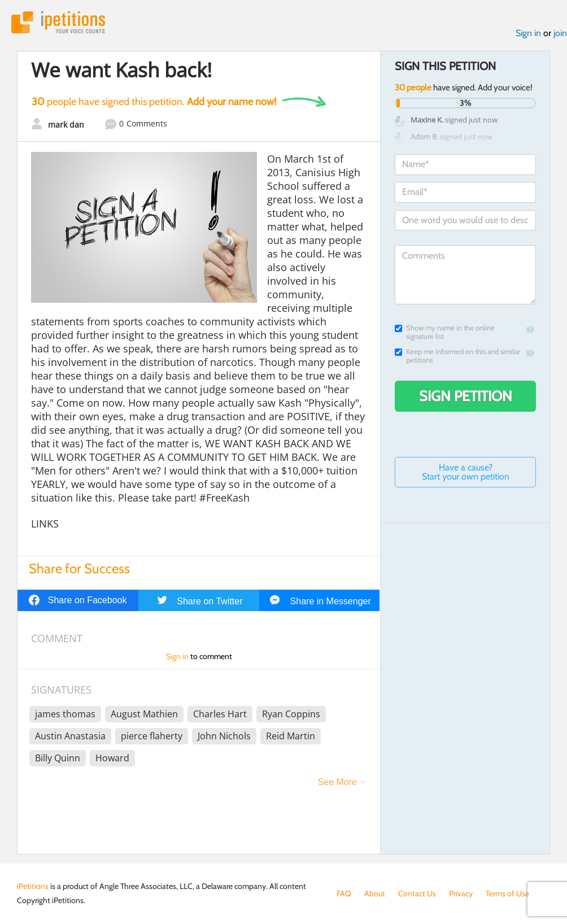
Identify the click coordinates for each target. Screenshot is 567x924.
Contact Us (417, 894)
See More (337, 782)
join (560, 33)
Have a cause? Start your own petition (466, 472)
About (375, 894)
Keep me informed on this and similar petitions (457, 356)
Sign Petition (466, 396)
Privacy (461, 894)
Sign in (528, 33)
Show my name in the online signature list (445, 332)
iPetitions (58, 22)
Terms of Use (507, 894)
